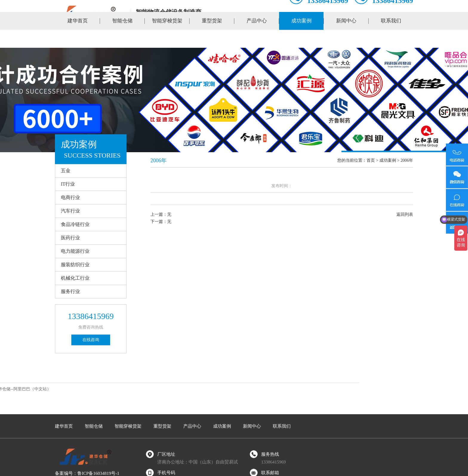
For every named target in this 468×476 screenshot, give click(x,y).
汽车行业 (70, 211)
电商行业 (70, 197)
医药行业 (70, 238)
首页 (371, 160)
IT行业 (68, 184)
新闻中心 (346, 39)
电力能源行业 (75, 251)
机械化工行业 (75, 278)
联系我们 (391, 39)
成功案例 (301, 39)
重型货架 (212, 39)
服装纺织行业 (75, 265)
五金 (66, 171)
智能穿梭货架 (167, 39)
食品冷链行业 (75, 224)
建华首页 (78, 39)
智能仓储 (122, 39)
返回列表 (405, 214)
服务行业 (70, 291)
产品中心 (257, 39)
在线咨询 (91, 340)
